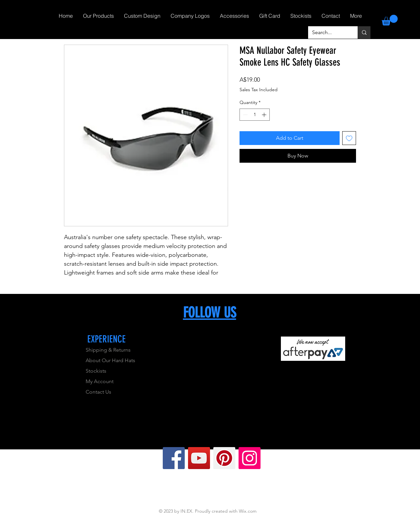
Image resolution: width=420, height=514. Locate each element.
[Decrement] (245, 115)
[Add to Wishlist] (349, 138)
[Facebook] (174, 458)
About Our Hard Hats (110, 360)
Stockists (96, 371)
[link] (390, 20)
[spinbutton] (255, 115)
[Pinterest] (224, 458)
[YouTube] (199, 458)
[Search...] (328, 32)
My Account (100, 381)
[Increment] (265, 115)
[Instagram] (250, 458)
